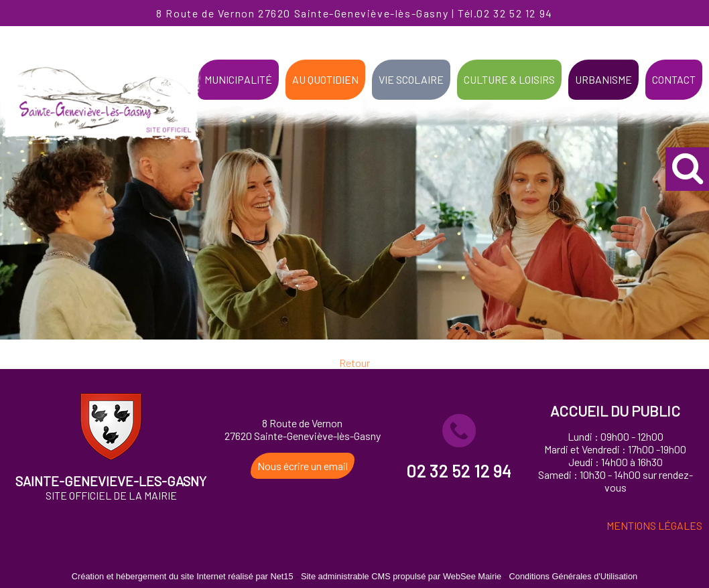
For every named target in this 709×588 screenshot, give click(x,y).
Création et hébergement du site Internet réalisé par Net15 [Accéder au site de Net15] (183, 576)
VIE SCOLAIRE (411, 79)
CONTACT (674, 79)
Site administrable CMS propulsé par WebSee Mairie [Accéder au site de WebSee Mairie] (401, 576)
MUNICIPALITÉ (238, 79)
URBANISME (603, 79)
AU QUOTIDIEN (325, 79)
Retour (354, 367)
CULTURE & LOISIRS (509, 79)
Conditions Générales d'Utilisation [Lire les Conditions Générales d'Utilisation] (574, 576)
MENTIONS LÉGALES (654, 525)
